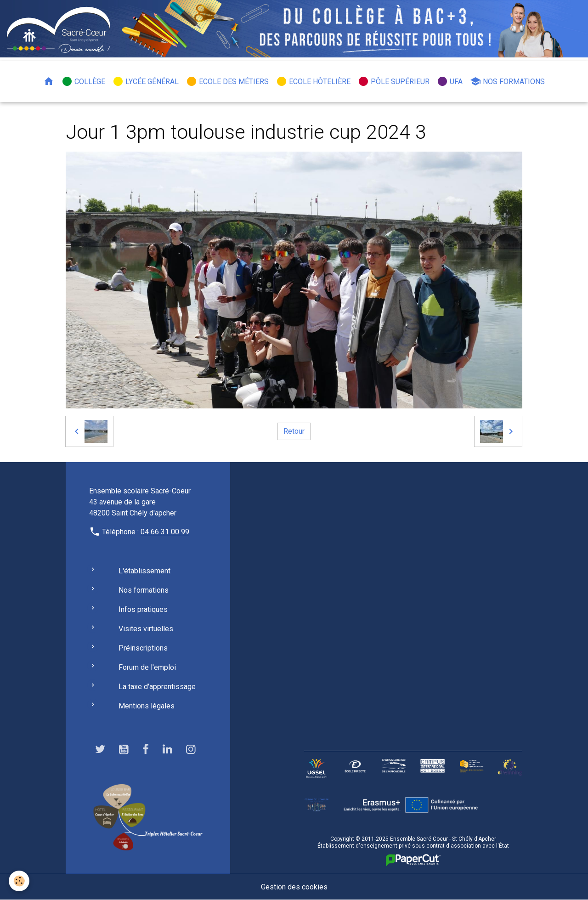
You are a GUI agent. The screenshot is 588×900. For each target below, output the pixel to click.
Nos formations (507, 81)
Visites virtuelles (146, 629)
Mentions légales (147, 706)
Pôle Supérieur (394, 81)
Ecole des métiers (227, 81)
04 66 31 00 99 (165, 532)
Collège (83, 81)
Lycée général (146, 81)
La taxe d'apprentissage (157, 687)
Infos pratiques (143, 609)
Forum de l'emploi (147, 667)
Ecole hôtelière (313, 81)
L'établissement (144, 571)
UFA (450, 81)
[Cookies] (20, 881)
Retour (294, 431)
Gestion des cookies (294, 887)
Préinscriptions (143, 648)
